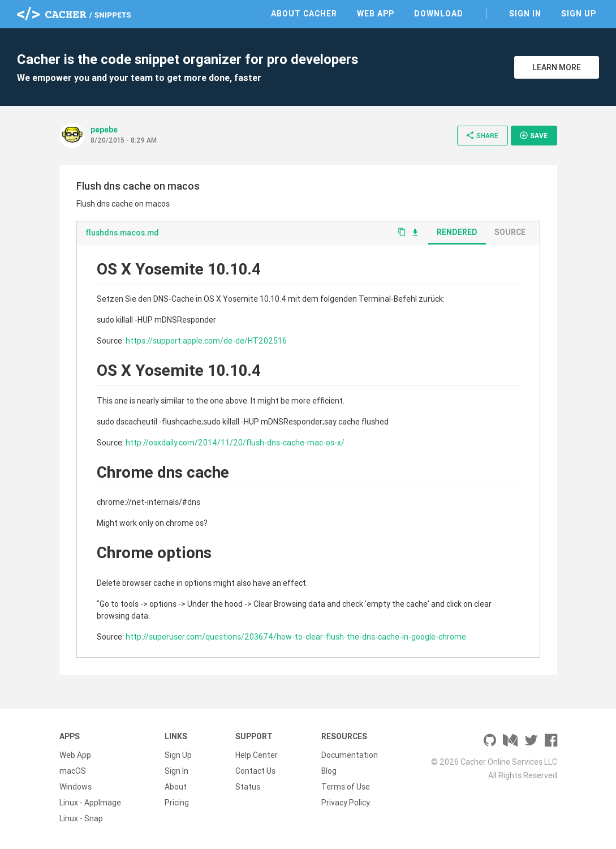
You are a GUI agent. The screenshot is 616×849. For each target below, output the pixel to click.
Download (439, 14)
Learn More (557, 67)
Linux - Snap (81, 818)
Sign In (525, 14)
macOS (73, 771)
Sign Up (579, 14)
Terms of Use (346, 787)
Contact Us (255, 771)
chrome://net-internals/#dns (148, 502)
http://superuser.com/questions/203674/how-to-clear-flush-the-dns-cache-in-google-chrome (296, 637)
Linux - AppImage (90, 803)
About (176, 787)
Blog (329, 771)
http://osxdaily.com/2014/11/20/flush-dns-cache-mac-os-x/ (235, 443)
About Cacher (304, 14)
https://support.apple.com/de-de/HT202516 (206, 341)
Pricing (177, 803)
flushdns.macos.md (122, 233)
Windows (76, 787)
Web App (376, 14)
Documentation (350, 755)
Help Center (257, 755)
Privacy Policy (346, 803)
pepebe (104, 130)
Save (533, 135)
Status (248, 787)
